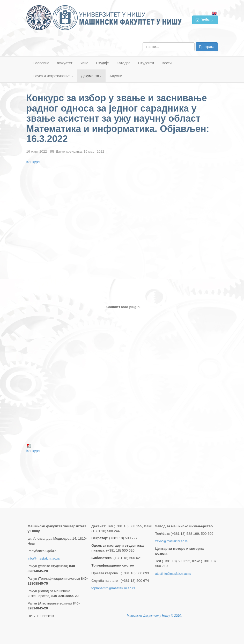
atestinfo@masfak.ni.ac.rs (173, 574)
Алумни (116, 76)
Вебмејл (205, 20)
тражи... (143, 42)
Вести (167, 63)
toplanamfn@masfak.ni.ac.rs (113, 588)
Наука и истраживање (53, 76)
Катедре (124, 63)
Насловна (41, 63)
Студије (102, 63)
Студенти (146, 63)
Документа (91, 76)
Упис (84, 63)
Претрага (207, 47)
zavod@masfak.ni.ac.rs (171, 541)
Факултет (65, 63)
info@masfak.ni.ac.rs (44, 558)
